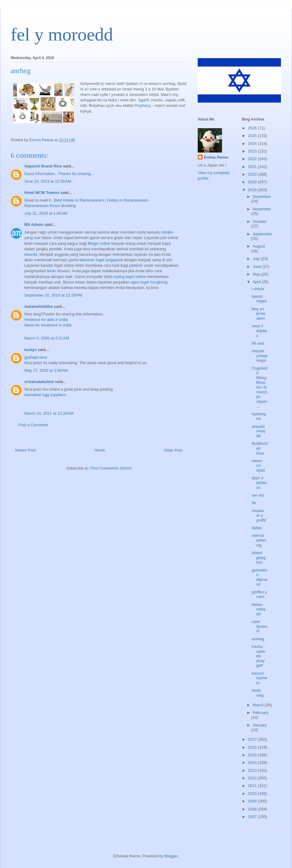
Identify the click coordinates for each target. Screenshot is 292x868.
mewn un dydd (258, 466)
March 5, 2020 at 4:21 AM (47, 338)
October (260, 221)
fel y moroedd (62, 34)
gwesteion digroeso (259, 577)
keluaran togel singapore (101, 260)
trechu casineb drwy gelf (258, 656)
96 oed (258, 343)
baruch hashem (259, 678)
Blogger (171, 856)
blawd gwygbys (258, 557)
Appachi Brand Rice (43, 166)
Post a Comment (33, 425)
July (257, 259)
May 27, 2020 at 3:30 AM (46, 370)
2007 (253, 817)
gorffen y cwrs (259, 594)
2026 (253, 128)
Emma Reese (216, 157)
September (262, 234)
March (259, 705)
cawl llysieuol (259, 626)
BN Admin (34, 225)
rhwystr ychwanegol (259, 356)
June (258, 267)
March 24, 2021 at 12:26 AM (49, 413)
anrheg (258, 639)
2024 (253, 144)
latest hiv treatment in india (48, 325)
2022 (253, 159)
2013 (253, 770)
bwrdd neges (259, 299)
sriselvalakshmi (39, 382)
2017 (253, 739)
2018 (253, 190)
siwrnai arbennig (259, 540)
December (262, 197)
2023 (253, 151)
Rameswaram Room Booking (50, 206)
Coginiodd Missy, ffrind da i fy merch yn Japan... (259, 387)
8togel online (99, 243)
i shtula (258, 289)
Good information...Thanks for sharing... (59, 174)
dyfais (257, 528)
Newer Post (25, 450)
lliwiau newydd (258, 609)
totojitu (168, 232)
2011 (253, 786)
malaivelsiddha (38, 306)
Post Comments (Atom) (111, 468)
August (259, 246)
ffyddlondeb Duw (260, 448)
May (257, 274)
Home (100, 450)
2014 (253, 763)
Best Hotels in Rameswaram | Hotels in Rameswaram (101, 200)
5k (254, 503)
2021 (253, 167)
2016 (253, 747)
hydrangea (259, 416)
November (262, 209)
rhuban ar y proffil (259, 515)
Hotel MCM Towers (42, 193)
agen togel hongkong (149, 282)
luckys (30, 350)
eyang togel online (130, 277)
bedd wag (257, 693)
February (261, 713)
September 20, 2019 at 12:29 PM (53, 295)
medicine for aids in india (46, 320)
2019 (253, 182)
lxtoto (52, 271)
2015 (253, 755)
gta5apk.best (36, 357)
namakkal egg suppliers (45, 395)
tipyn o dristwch (259, 483)
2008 (253, 809)
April (257, 282)
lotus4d (31, 254)
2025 (253, 136)
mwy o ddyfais (259, 331)
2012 (253, 778)
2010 (253, 794)
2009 (253, 801)
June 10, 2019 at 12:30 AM (48, 181)
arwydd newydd (258, 431)
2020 (253, 174)
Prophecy (143, 105)
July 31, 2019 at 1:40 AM (46, 213)
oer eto (258, 495)
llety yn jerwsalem (258, 314)
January (260, 725)
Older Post (173, 450)
